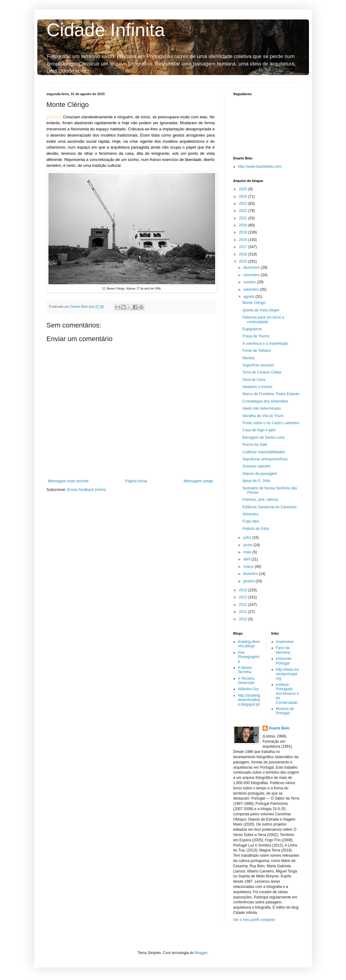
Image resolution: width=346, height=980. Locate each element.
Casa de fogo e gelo (259, 430)
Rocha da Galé (255, 445)
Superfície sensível (258, 365)
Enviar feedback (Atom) (87, 490)
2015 (244, 261)
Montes (248, 358)
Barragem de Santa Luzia (263, 437)
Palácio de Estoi (256, 529)
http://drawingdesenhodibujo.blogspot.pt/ (249, 700)
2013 (244, 597)
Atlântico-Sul (248, 689)
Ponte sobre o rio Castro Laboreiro (271, 423)
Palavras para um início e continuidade (263, 319)
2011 (244, 612)
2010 (244, 619)
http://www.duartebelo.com (260, 167)
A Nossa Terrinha (245, 670)
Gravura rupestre (256, 466)
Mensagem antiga (198, 481)
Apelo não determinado (261, 408)
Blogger (201, 953)
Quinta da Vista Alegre (261, 310)
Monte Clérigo (254, 303)
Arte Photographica (249, 657)
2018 (244, 240)
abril (247, 559)
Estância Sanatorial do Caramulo (269, 507)
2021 (244, 218)
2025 (244, 189)
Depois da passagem (260, 474)
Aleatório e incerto (257, 387)
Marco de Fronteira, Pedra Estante (271, 394)
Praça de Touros (256, 336)
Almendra (250, 514)
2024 (244, 196)
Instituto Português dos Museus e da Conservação (288, 694)
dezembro (252, 268)
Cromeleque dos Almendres (265, 401)
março (249, 567)
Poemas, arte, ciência (260, 500)
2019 (244, 232)
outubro (250, 282)
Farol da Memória (283, 650)
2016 (244, 254)
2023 (244, 204)
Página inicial (136, 481)
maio (248, 552)
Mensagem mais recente (68, 481)
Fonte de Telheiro (257, 351)
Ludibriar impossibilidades (264, 452)
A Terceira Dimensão (246, 681)
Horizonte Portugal (284, 661)
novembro (252, 275)
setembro (251, 289)
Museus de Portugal (285, 711)
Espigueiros (252, 329)
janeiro (249, 581)
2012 (244, 605)
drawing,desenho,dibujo (249, 644)
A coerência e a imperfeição (265, 344)
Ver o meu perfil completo (254, 920)
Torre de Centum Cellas (262, 372)
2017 (244, 247)
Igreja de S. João (256, 481)
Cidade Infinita (106, 30)
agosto (249, 297)
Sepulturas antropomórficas (265, 459)
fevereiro (251, 574)
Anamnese (285, 642)
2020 (244, 225)
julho (248, 538)
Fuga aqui (250, 521)
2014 (244, 590)
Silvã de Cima (254, 380)
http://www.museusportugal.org (288, 674)
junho (248, 545)
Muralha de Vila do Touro (263, 416)
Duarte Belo (279, 728)
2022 (244, 211)
